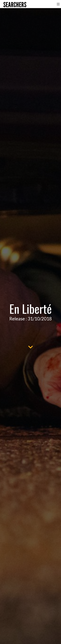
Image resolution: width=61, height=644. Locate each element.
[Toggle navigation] (58, 4)
